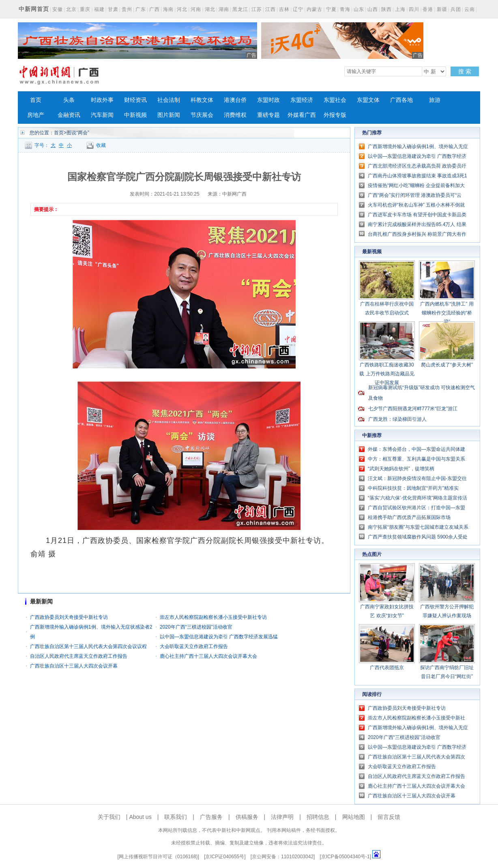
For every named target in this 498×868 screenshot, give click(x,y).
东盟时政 (268, 100)
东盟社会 (335, 100)
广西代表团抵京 (387, 668)
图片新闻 (169, 115)
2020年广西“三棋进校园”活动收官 (196, 627)
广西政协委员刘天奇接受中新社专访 (69, 617)
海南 (168, 9)
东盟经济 (302, 100)
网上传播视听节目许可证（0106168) (158, 857)
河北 (182, 9)
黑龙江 (240, 9)
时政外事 (102, 100)
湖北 (210, 9)
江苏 (257, 9)
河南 (196, 9)
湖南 (224, 9)
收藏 (101, 145)
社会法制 (169, 100)
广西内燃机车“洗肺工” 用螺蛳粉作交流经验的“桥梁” (447, 313)
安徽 (58, 9)
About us (140, 817)
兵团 (456, 9)
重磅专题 (268, 115)
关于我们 (109, 817)
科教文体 (202, 100)
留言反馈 (389, 817)
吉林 (284, 9)
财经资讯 (135, 100)
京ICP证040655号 (225, 857)
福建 (99, 9)
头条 (69, 100)
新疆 (442, 9)
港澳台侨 (235, 100)
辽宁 (298, 9)
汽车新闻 (102, 115)
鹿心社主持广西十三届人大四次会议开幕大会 (208, 656)
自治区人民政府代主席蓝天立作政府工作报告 (79, 656)
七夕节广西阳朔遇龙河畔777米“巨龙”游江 (413, 409)
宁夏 (331, 9)
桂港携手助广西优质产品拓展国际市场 (409, 517)
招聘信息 (318, 817)
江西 (270, 9)
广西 (155, 9)
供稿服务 (247, 817)
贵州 (127, 9)
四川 (414, 9)
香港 (428, 9)
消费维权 (235, 115)
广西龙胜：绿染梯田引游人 (397, 419)
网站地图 (354, 817)
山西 (373, 9)
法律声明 (282, 817)
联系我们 (176, 817)
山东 (359, 9)
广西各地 (401, 100)
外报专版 (335, 115)
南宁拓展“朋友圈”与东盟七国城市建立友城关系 (418, 527)
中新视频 (135, 115)
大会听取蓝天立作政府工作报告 (194, 646)
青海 (345, 9)
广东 (141, 9)
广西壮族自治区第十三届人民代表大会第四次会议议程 (88, 646)
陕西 (386, 9)
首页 (36, 100)
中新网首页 (34, 9)
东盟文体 (368, 100)
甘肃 (113, 9)
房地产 (36, 115)
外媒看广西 (302, 115)
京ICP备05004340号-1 (346, 857)
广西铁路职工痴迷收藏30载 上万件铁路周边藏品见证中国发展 (387, 374)
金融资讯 (69, 115)
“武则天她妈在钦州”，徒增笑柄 (401, 469)
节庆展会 (202, 115)
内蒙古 (314, 9)
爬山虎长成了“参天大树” (447, 365)
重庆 (85, 9)
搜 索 (465, 71)
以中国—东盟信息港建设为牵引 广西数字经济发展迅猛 (219, 637)
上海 (400, 9)
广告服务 (211, 817)
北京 (71, 9)
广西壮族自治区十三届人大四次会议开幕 (74, 666)
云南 (470, 9)
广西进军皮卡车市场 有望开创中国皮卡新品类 (417, 215)
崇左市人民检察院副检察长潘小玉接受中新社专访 (213, 617)
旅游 (435, 100)
